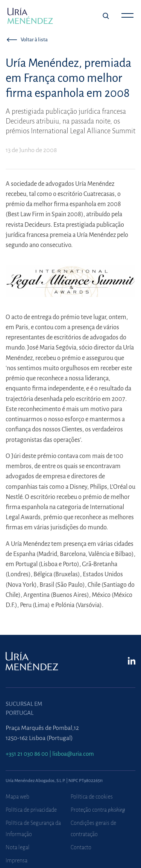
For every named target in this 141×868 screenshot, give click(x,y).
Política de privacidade (31, 810)
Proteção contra (98, 810)
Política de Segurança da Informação (33, 829)
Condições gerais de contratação (93, 829)
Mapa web (17, 797)
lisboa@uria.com (73, 754)
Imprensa (17, 860)
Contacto (81, 847)
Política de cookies (92, 797)
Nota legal (18, 847)
